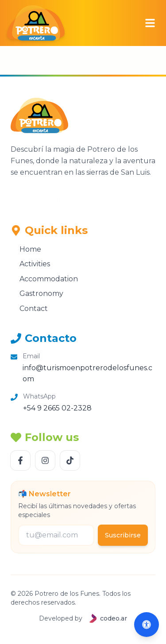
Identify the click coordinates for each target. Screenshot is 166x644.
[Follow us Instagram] (45, 460)
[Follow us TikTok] (70, 460)
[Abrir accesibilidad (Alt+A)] (147, 625)
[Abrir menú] (150, 23)
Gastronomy (37, 293)
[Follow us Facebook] (20, 460)
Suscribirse (123, 535)
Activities (30, 264)
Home (26, 249)
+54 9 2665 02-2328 (57, 408)
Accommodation (44, 279)
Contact (29, 309)
